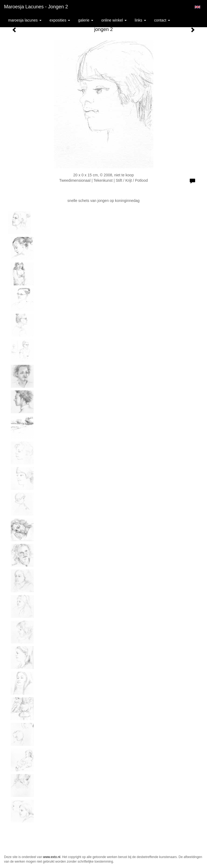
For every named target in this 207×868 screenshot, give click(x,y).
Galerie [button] (86, 20)
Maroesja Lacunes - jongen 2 (36, 7)
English (197, 7)
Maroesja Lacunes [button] (25, 20)
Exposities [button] (60, 20)
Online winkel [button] (114, 20)
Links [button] (140, 20)
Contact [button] (162, 20)
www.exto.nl (52, 857)
